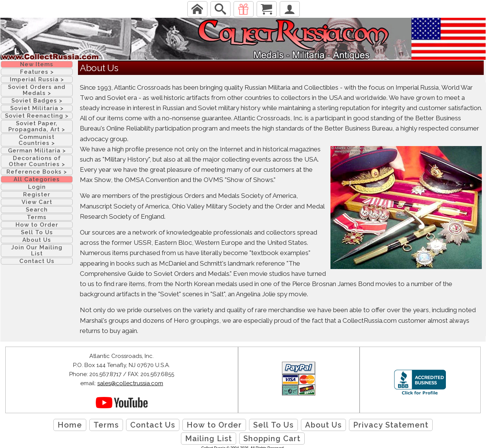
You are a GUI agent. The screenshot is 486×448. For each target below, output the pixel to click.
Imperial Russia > (37, 79)
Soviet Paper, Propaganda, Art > (37, 126)
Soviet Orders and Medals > (37, 90)
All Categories (37, 179)
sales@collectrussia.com (130, 383)
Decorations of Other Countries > (37, 161)
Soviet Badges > (37, 101)
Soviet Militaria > (37, 108)
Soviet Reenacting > (37, 116)
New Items (37, 64)
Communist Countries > (37, 140)
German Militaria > (37, 151)
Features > (37, 72)
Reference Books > (37, 172)
